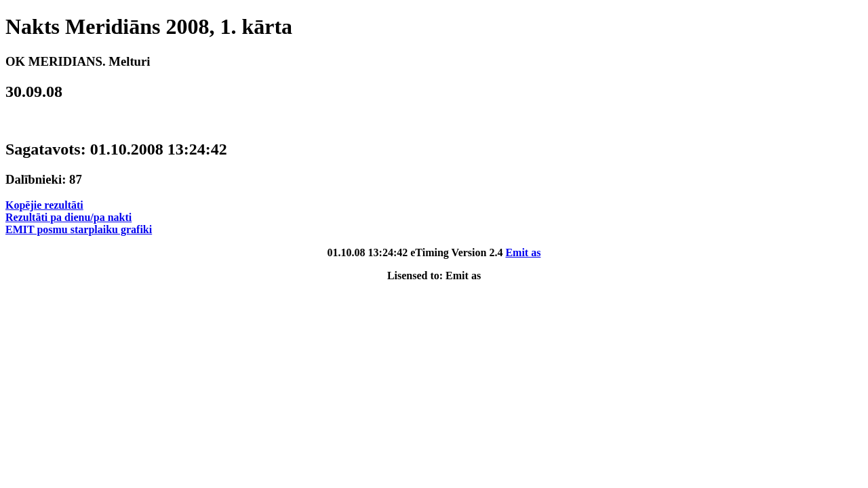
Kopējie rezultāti (44, 205)
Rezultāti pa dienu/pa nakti (68, 217)
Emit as (523, 252)
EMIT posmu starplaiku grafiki (79, 229)
